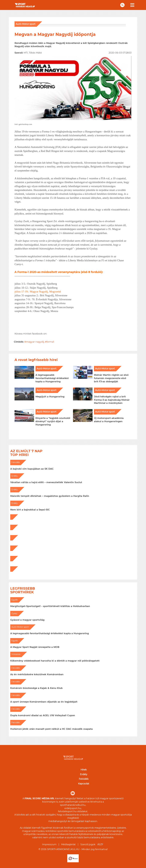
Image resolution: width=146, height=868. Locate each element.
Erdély (84, 774)
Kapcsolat (84, 784)
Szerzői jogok (88, 844)
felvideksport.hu (67, 811)
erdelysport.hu (73, 808)
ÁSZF (100, 844)
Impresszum (49, 844)
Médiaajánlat (68, 844)
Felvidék (84, 779)
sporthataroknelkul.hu (73, 805)
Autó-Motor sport (26, 24)
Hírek (84, 770)
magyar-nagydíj (35, 342)
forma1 (50, 342)
